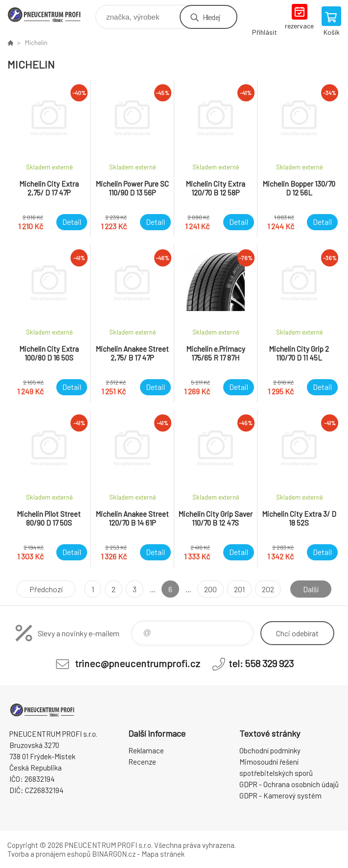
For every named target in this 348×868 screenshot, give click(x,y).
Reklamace (146, 750)
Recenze (142, 762)
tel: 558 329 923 (261, 663)
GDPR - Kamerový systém (280, 796)
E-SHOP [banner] (51, 14)
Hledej (211, 17)
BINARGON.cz (114, 854)
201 (239, 589)
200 (210, 589)
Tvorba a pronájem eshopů (49, 854)
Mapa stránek (163, 854)
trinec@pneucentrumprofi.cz (138, 663)
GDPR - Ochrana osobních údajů (289, 784)
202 (268, 589)
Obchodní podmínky (270, 750)
